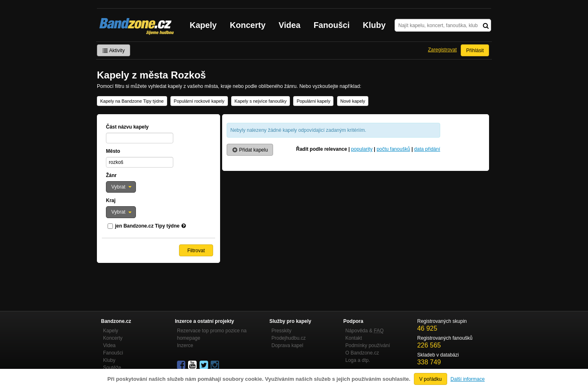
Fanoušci (332, 25)
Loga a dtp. (358, 360)
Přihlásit (475, 51)
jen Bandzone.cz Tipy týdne (147, 226)
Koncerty (248, 25)
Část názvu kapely (127, 127)
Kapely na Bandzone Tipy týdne (132, 101)
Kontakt (354, 338)
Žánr (111, 175)
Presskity (281, 331)
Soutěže (112, 368)
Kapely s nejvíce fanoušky (261, 101)
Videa (290, 25)
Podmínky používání (368, 345)
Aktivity (114, 51)
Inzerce (185, 345)
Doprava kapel (287, 345)
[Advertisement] (356, 232)
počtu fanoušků (393, 149)
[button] (121, 187)
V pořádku (431, 379)
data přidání (427, 149)
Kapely (203, 25)
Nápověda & (364, 331)
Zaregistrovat (442, 50)
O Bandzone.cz (362, 353)
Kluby (374, 25)
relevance (336, 149)
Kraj (111, 200)
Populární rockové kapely (199, 101)
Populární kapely (313, 101)
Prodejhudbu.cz (288, 338)
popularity (362, 149)
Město (113, 151)
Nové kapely (353, 101)
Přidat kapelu (250, 150)
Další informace (467, 379)
